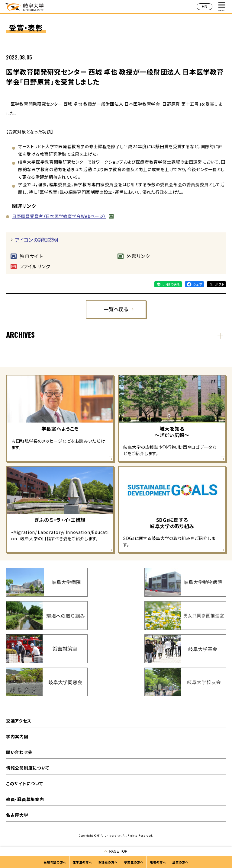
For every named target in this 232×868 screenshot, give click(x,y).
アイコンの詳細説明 (37, 240)
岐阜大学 (24, 6)
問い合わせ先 (19, 752)
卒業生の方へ (134, 862)
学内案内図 (17, 736)
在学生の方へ (82, 862)
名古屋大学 (17, 815)
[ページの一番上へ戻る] (116, 851)
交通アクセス (19, 721)
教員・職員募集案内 (25, 799)
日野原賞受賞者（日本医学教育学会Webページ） (59, 216)
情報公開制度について (28, 768)
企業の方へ (180, 862)
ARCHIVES (20, 334)
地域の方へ (158, 862)
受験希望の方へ (55, 862)
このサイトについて (24, 783)
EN (205, 6)
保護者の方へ (108, 862)
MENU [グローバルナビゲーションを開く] (222, 7)
